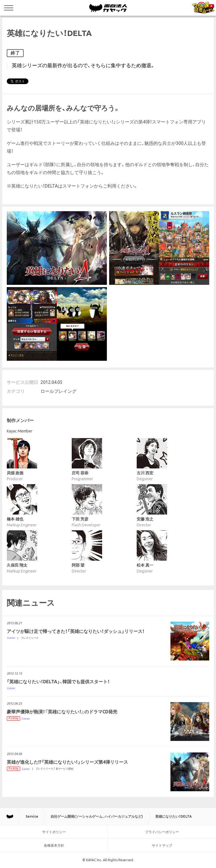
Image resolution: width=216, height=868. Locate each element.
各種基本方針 (54, 845)
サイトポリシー (54, 832)
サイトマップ (162, 845)
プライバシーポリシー (162, 832)
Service (32, 816)
